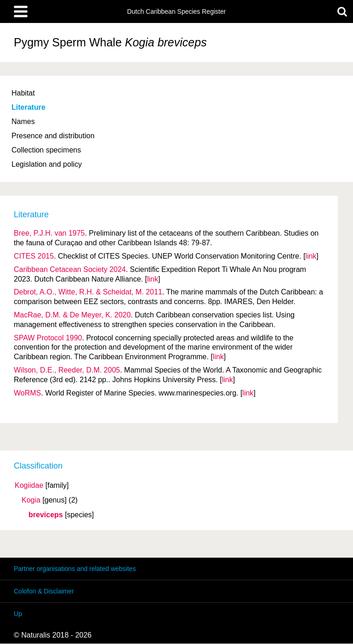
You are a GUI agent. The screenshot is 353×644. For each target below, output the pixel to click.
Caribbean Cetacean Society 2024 (70, 269)
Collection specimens (46, 150)
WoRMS (27, 393)
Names (23, 121)
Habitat (23, 93)
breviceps (46, 515)
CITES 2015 (34, 256)
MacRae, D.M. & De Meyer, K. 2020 (72, 315)
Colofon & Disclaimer (44, 591)
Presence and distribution (53, 136)
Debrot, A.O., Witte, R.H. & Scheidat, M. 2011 (88, 292)
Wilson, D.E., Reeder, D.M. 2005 (67, 370)
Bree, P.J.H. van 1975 (49, 233)
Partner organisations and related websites (75, 569)
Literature (28, 107)
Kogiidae (29, 486)
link (311, 256)
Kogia (31, 500)
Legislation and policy (47, 164)
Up (18, 614)
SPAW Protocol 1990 (48, 338)
